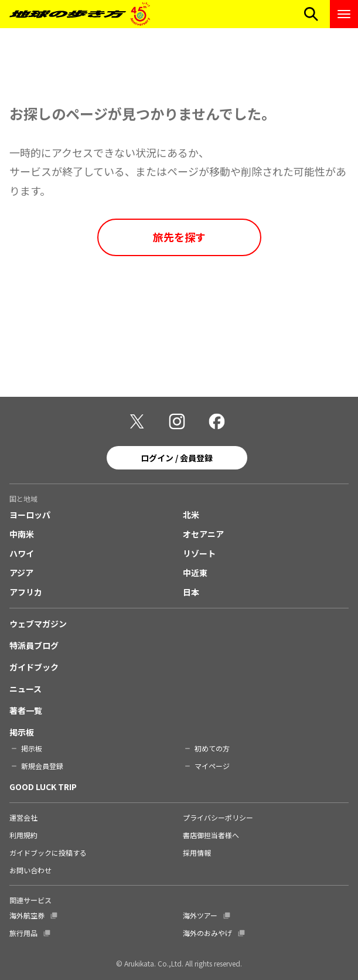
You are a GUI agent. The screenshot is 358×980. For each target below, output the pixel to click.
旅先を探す (179, 237)
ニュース (25, 689)
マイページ (212, 766)
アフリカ (26, 592)
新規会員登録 (42, 766)
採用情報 (197, 853)
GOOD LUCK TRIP (43, 787)
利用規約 (23, 835)
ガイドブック (34, 667)
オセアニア (203, 534)
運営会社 (23, 817)
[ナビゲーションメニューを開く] (344, 14)
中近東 (195, 573)
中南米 (22, 534)
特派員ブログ (34, 645)
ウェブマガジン (38, 624)
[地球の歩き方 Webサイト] (80, 14)
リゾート (199, 553)
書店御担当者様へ (211, 835)
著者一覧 (26, 710)
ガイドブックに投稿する (48, 853)
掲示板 (22, 732)
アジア (21, 573)
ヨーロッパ (30, 515)
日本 (191, 592)
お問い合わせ (30, 870)
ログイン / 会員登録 (177, 458)
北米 (191, 515)
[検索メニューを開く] (311, 14)
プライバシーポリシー (218, 817)
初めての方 (212, 748)
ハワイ (22, 553)
